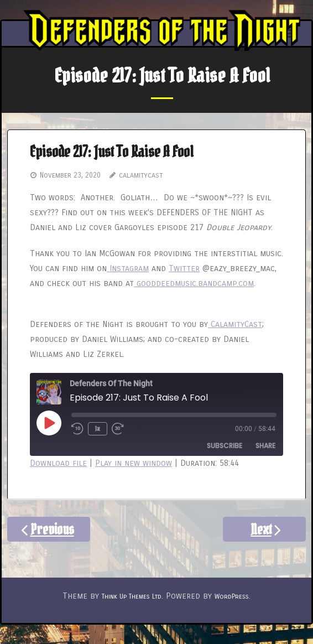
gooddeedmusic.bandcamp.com (194, 283)
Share (265, 446)
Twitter (184, 268)
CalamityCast (235, 324)
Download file (58, 463)
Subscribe (225, 446)
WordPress (232, 596)
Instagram (128, 268)
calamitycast (141, 175)
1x (98, 429)
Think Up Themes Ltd (132, 596)
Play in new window (134, 463)
